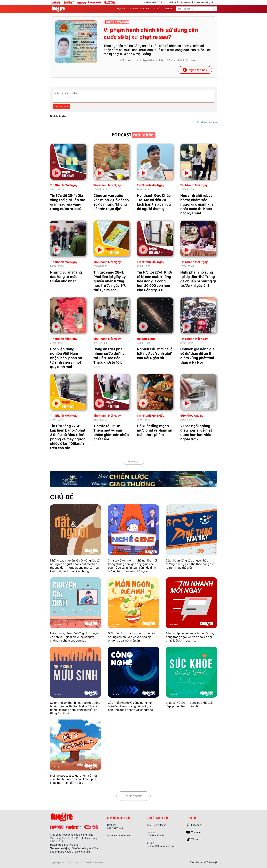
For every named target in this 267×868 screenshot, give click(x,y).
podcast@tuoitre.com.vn (161, 846)
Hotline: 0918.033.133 (154, 2)
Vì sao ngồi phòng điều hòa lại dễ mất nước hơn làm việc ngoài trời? (196, 433)
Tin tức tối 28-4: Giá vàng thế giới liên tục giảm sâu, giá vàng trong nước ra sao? (68, 202)
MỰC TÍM (121, 9)
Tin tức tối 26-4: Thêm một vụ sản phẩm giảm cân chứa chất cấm (111, 433)
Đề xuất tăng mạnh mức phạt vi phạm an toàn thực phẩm (155, 430)
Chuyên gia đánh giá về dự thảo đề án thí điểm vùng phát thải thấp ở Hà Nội (197, 356)
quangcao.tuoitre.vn (118, 836)
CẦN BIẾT (168, 9)
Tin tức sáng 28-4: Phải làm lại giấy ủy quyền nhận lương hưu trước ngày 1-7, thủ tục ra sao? (110, 281)
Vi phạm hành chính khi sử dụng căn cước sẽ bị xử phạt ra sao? (151, 34)
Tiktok (195, 839)
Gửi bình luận (61, 107)
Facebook (197, 825)
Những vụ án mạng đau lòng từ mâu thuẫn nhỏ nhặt (66, 277)
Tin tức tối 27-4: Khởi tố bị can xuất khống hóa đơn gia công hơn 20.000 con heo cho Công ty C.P (154, 281)
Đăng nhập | (199, 2)
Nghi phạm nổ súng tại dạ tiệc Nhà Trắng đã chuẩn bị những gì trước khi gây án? (198, 279)
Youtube (196, 832)
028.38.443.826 (156, 836)
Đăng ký (209, 2)
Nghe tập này (195, 70)
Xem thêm (133, 462)
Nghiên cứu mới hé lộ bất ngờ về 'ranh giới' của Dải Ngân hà (155, 354)
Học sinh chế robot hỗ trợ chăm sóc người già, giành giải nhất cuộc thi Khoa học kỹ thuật (197, 204)
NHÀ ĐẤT (157, 9)
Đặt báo (172, 2)
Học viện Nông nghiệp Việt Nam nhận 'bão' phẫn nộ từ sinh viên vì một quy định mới (66, 358)
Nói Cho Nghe (146, 339)
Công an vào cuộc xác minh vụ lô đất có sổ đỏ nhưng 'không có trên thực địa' (111, 202)
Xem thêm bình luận (207, 122)
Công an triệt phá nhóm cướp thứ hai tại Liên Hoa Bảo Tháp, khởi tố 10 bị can (110, 358)
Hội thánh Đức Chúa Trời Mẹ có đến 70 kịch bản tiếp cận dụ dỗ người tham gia (154, 202)
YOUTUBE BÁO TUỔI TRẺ (139, 9)
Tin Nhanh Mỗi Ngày (64, 185)
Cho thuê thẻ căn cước (182, 61)
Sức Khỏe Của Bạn (193, 416)
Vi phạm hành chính (151, 61)
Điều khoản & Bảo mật (203, 863)
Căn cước (127, 61)
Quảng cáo (185, 2)
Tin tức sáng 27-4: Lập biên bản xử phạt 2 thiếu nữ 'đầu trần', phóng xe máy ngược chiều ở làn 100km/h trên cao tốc (68, 437)
